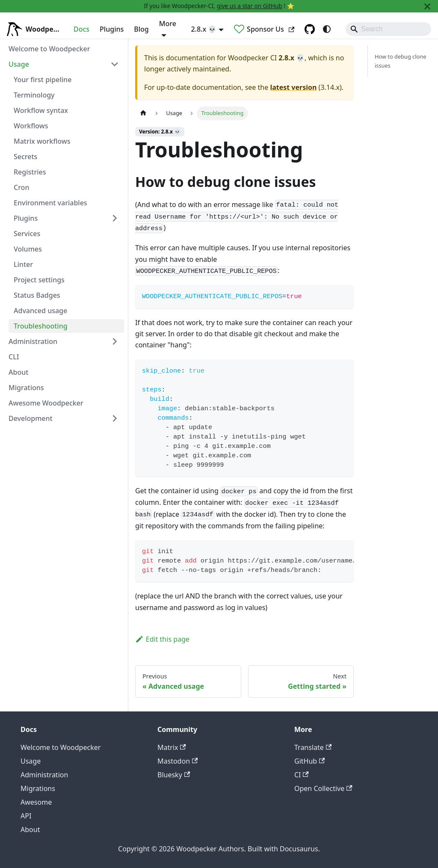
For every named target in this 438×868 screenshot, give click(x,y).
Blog (141, 29)
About (30, 829)
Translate (313, 747)
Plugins (112, 29)
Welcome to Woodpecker (61, 747)
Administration (44, 775)
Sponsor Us (271, 29)
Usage (31, 761)
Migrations (38, 788)
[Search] (388, 29)
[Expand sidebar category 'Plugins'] (115, 218)
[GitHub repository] (310, 29)
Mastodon (178, 761)
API (26, 816)
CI (302, 775)
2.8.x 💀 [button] (204, 29)
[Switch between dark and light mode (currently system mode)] (327, 29)
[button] (64, 64)
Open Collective (323, 788)
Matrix (172, 747)
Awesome (36, 802)
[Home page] (143, 113)
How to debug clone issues (400, 61)
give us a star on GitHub (250, 6)
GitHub (309, 761)
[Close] (427, 6)
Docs (81, 29)
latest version (293, 87)
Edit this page (162, 639)
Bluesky (174, 775)
